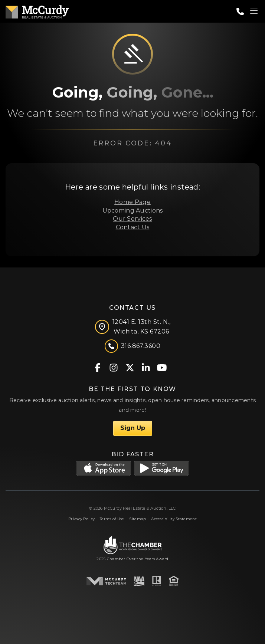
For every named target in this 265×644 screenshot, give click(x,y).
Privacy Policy (81, 519)
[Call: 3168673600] (240, 11)
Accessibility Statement (174, 519)
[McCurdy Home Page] (37, 11)
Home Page (132, 202)
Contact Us (133, 227)
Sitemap (138, 519)
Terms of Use (112, 519)
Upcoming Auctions (133, 211)
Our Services (132, 219)
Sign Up (133, 428)
